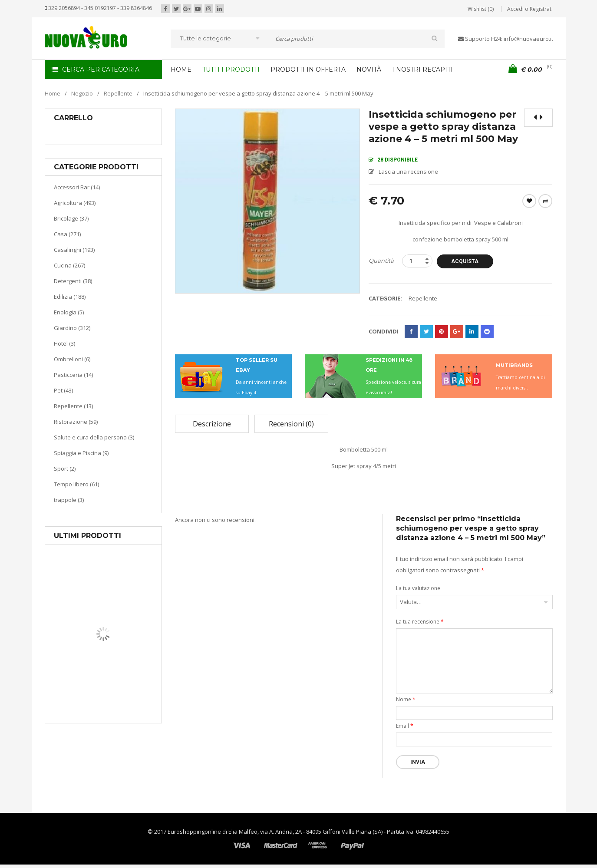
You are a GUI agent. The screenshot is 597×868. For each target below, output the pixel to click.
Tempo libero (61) (76, 484)
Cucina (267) (69, 265)
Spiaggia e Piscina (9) (81, 453)
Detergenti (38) (73, 281)
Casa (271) (67, 234)
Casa (102, 679)
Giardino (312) (72, 328)
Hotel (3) (64, 343)
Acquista (465, 261)
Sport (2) (65, 469)
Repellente (118, 93)
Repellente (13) (73, 406)
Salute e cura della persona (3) (94, 437)
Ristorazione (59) (76, 422)
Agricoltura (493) (75, 203)
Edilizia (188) (70, 297)
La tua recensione (420, 622)
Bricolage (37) (71, 218)
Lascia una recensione (408, 172)
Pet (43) (63, 390)
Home (53, 93)
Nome (406, 699)
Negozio (82, 93)
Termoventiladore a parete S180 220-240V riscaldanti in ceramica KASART (123, 716)
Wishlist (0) (481, 9)
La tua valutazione (418, 588)
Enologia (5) (69, 312)
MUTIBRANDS (514, 365)
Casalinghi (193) (74, 250)
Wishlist (529, 201)
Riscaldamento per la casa (124, 690)
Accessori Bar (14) (77, 187)
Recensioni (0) (291, 424)
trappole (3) (69, 500)
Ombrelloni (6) (72, 359)
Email (405, 726)
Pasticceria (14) (73, 375)
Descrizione (212, 424)
